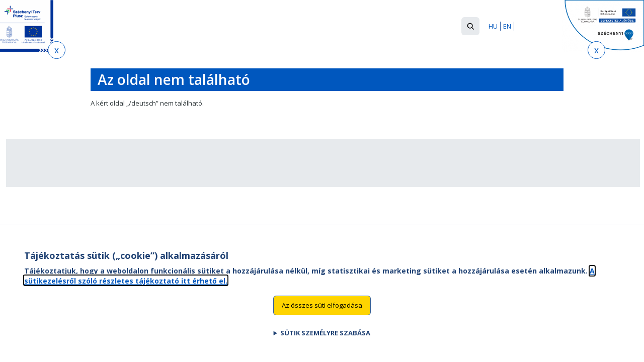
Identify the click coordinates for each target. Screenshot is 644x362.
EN (507, 26)
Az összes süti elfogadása (322, 316)
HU (493, 26)
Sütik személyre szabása (325, 343)
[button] (470, 26)
